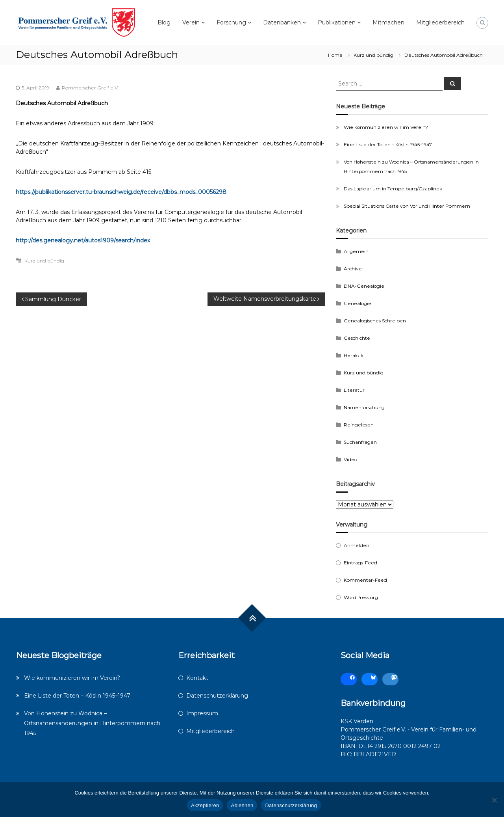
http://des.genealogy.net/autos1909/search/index (83, 240)
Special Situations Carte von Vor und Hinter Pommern (407, 206)
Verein (191, 22)
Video (350, 459)
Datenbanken (282, 22)
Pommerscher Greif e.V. (90, 88)
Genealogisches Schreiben (375, 321)
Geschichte (357, 338)
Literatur (354, 390)
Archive (353, 269)
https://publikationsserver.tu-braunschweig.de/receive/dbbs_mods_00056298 (121, 192)
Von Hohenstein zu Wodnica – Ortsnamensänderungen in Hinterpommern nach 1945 (92, 723)
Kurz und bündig (373, 55)
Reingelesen (359, 425)
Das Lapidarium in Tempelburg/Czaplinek (393, 189)
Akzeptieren (205, 805)
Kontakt (197, 678)
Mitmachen (388, 22)
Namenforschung (364, 407)
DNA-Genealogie (364, 286)
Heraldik (354, 355)
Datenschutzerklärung (217, 696)
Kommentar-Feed (365, 580)
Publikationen (337, 22)
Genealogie (358, 303)
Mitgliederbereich (440, 22)
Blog (164, 22)
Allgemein (356, 251)
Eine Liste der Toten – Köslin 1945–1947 (388, 144)
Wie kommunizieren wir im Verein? (386, 127)
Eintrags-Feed (360, 563)
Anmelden (357, 545)
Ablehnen (242, 805)
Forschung (231, 22)
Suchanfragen (360, 442)
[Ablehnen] (494, 800)
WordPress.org (361, 597)
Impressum (202, 713)
